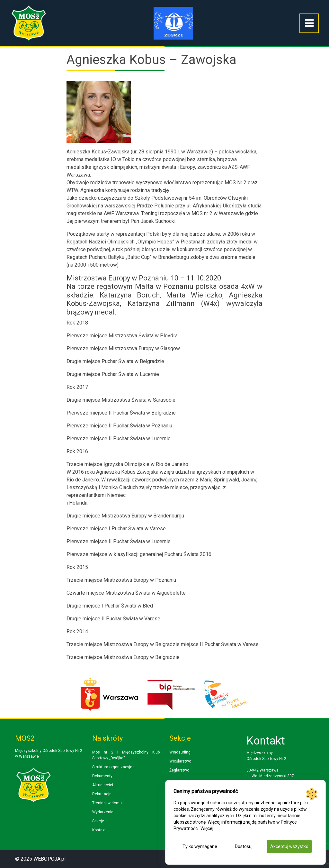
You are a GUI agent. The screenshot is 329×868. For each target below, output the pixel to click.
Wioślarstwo (180, 761)
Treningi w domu (107, 803)
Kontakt (99, 830)
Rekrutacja (102, 794)
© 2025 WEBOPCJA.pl (40, 859)
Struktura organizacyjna (113, 767)
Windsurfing (180, 752)
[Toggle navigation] (309, 23)
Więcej (207, 828)
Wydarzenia (103, 812)
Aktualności (103, 785)
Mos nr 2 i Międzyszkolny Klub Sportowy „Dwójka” (126, 755)
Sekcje (98, 821)
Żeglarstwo (179, 770)
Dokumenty (102, 776)
